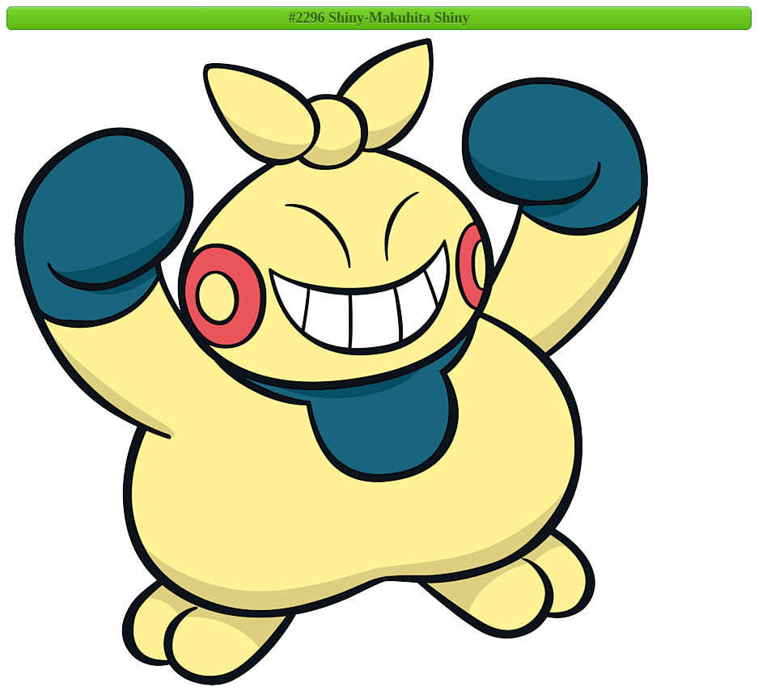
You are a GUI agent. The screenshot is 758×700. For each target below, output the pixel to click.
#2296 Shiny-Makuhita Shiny (379, 18)
